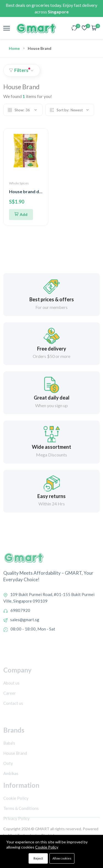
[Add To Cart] (21, 215)
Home (14, 48)
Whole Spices (19, 183)
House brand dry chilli (31, 191)
